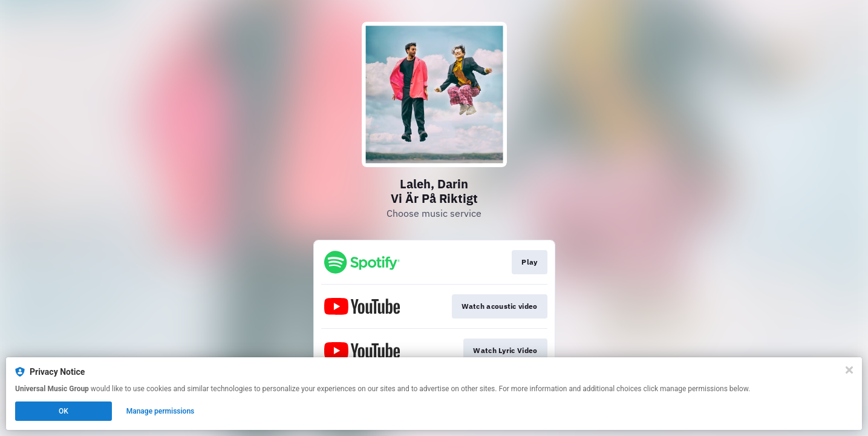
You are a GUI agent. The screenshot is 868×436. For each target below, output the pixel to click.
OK (64, 411)
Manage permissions (161, 411)
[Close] (849, 370)
